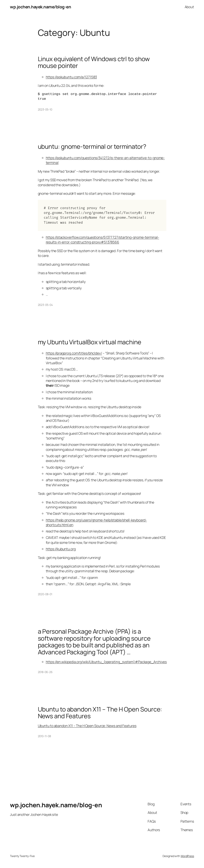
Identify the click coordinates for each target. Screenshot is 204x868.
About (189, 7)
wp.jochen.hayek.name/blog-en (40, 7)
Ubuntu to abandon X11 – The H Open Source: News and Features (100, 713)
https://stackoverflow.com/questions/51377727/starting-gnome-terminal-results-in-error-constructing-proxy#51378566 (102, 240)
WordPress (187, 856)
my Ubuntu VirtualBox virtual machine (90, 342)
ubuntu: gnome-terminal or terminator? (92, 146)
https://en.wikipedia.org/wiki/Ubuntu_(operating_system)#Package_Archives (106, 662)
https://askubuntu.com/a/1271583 (71, 77)
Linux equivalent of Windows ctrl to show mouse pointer (94, 62)
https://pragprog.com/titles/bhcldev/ (74, 353)
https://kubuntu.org (61, 549)
